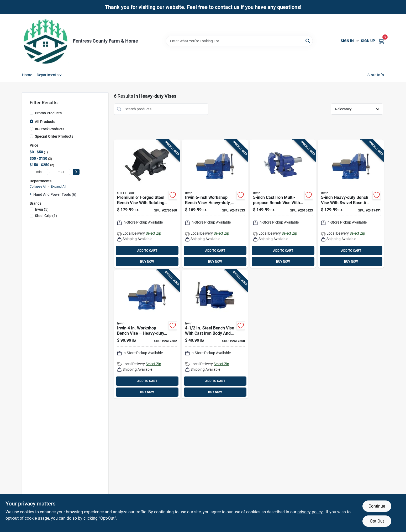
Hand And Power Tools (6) (55, 194)
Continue (377, 506)
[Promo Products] (31, 113)
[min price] (39, 172)
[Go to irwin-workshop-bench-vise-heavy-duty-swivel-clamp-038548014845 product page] (147, 334)
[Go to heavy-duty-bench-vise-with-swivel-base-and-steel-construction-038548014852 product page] (351, 204)
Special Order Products (54, 136)
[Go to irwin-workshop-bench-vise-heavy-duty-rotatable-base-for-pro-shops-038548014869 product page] (215, 204)
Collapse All (38, 187)
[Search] (308, 41)
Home (27, 75)
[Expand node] (31, 194)
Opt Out (377, 521)
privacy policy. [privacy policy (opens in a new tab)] (310, 512)
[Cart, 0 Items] (381, 41)
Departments (48, 75)
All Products (45, 122)
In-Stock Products (50, 129)
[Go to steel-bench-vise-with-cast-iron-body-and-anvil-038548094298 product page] (215, 334)
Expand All (59, 187)
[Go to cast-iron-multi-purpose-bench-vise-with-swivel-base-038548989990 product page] (283, 204)
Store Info (376, 75)
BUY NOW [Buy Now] (147, 262)
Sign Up (368, 41)
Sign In (347, 41)
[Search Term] (239, 41)
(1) (46, 216)
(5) (42, 209)
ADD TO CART (147, 251)
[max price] (61, 172)
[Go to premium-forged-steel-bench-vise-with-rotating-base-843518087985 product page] (147, 204)
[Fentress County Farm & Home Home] (46, 41)
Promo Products (48, 113)
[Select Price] (76, 172)
